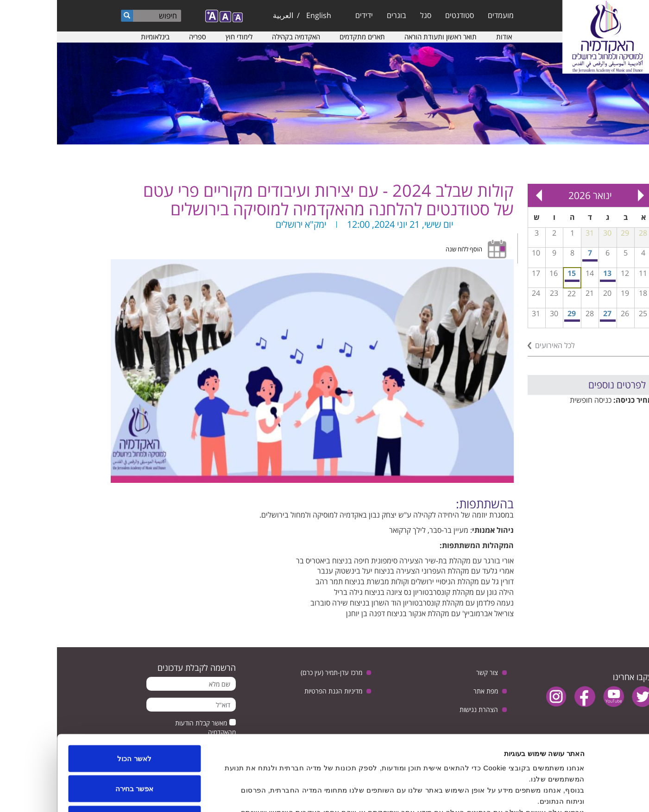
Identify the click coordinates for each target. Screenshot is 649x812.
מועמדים (444, 15)
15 (515, 273)
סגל (369, 15)
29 (515, 313)
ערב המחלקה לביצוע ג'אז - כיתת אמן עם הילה (551, 321)
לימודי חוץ (182, 37)
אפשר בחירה (77, 721)
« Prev (584, 195)
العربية (226, 15)
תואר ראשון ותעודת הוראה (384, 37)
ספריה (141, 37)
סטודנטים (403, 15)
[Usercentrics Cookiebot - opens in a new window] (589, 794)
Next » (482, 195)
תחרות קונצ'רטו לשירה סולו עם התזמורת (551, 281)
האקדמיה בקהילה (239, 37)
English (262, 15)
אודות (447, 37)
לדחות (78, 751)
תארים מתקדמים (305, 37)
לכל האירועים (498, 345)
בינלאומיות (98, 37)
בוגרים (340, 15)
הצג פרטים (213, 794)
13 (550, 273)
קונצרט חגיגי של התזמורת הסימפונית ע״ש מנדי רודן (516, 321)
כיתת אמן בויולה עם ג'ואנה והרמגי (515, 281)
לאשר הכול (77, 690)
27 (550, 313)
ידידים (307, 15)
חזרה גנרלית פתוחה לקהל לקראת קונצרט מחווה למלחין (533, 260)
